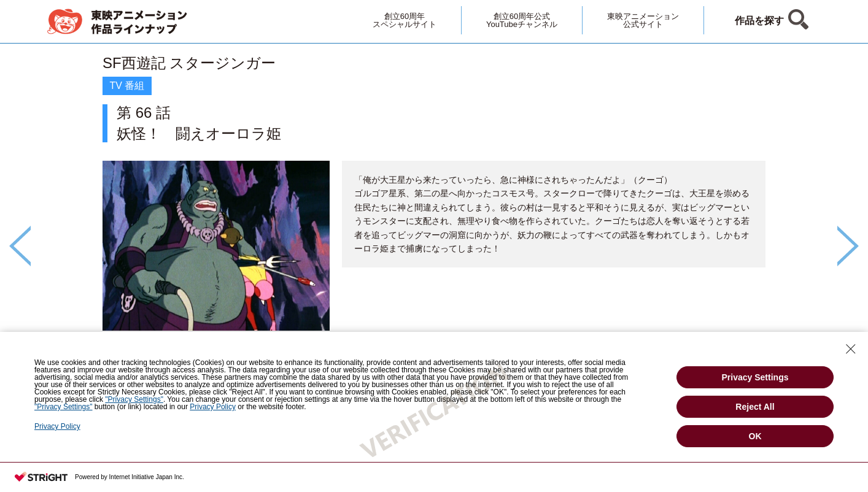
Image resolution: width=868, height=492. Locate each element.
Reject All (755, 407)
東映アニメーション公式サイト (643, 20)
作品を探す (759, 21)
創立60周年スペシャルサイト (405, 20)
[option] (434, 225)
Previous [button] (20, 246)
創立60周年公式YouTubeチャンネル (522, 20)
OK (755, 436)
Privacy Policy (57, 426)
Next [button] (848, 246)
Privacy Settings (755, 377)
